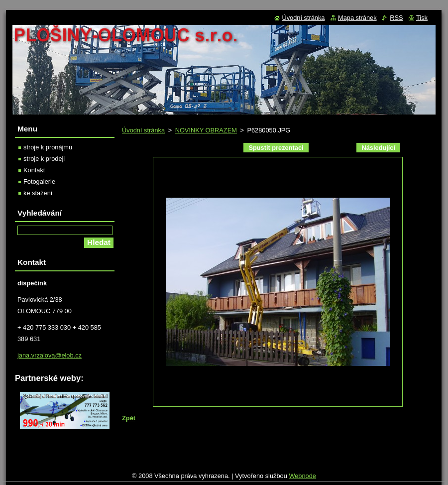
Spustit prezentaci (276, 148)
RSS (396, 18)
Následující (378, 148)
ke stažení (38, 193)
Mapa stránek (357, 18)
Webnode (302, 476)
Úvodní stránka (143, 130)
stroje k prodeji (44, 159)
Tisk (422, 18)
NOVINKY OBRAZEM (206, 130)
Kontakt (34, 170)
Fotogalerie (39, 182)
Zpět (129, 418)
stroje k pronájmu (48, 147)
